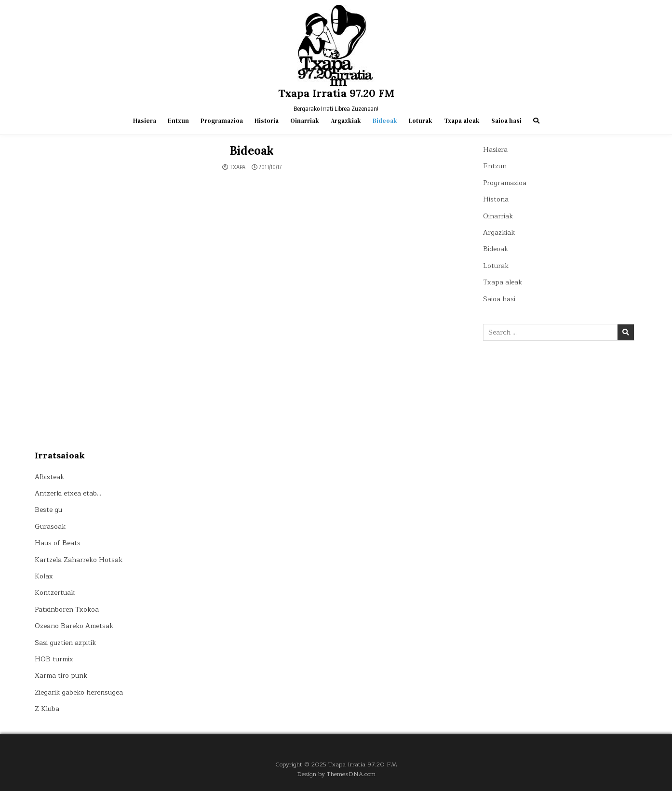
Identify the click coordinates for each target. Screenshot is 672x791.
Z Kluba (47, 709)
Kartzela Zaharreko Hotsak (79, 560)
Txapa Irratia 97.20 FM (336, 93)
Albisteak (49, 477)
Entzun (178, 121)
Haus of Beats (58, 543)
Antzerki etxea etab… (68, 493)
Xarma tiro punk (61, 676)
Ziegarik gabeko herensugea (79, 692)
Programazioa (222, 121)
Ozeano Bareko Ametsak (74, 626)
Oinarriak (305, 121)
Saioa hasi (506, 121)
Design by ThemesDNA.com (336, 774)
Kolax (44, 576)
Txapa (237, 167)
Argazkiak (346, 121)
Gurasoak (50, 527)
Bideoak (385, 121)
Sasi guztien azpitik (65, 643)
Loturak (421, 121)
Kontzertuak (55, 593)
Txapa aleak (462, 121)
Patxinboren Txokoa (67, 610)
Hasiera (145, 121)
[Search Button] (536, 121)
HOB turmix (54, 659)
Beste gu (48, 510)
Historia (267, 121)
